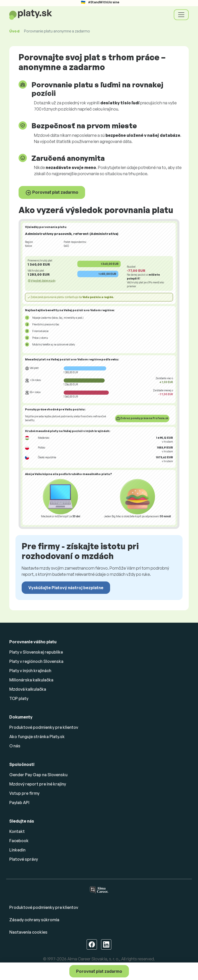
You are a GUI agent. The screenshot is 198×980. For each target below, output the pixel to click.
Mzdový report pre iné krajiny (38, 784)
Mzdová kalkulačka (28, 689)
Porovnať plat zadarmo (52, 193)
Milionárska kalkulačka (31, 680)
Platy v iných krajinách (30, 671)
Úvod (15, 31)
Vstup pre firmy (24, 793)
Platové (24, 859)
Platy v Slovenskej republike (36, 652)
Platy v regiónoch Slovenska (36, 661)
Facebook (19, 841)
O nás (15, 746)
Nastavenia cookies (28, 932)
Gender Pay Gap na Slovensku (38, 775)
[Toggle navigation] (181, 15)
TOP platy (19, 698)
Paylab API (19, 802)
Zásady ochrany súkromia (34, 920)
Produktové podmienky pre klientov (44, 727)
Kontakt (17, 831)
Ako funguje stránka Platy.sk (37, 737)
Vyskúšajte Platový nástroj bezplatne (66, 588)
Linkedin (17, 850)
